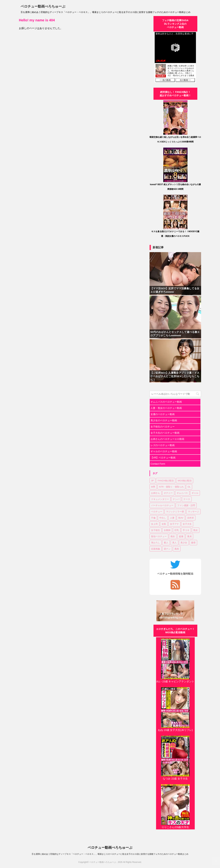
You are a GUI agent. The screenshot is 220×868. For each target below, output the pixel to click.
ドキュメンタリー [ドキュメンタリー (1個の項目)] (160, 499)
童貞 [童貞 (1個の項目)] (189, 536)
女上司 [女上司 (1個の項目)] (154, 524)
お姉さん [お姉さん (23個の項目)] (156, 493)
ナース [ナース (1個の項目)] (187, 499)
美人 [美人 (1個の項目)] (174, 543)
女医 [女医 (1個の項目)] (164, 524)
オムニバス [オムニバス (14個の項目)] (182, 493)
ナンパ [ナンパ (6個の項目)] (176, 499)
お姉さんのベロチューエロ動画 (167, 439)
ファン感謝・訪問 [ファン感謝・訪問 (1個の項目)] (186, 505)
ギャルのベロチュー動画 (164, 451)
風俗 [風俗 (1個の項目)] (177, 549)
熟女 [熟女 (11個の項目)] (196, 530)
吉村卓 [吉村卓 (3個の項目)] (191, 518)
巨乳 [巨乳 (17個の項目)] (177, 530)
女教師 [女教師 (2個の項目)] (167, 530)
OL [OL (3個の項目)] (189, 487)
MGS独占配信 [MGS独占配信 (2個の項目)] (185, 481)
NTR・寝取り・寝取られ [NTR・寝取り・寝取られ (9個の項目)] (171, 487)
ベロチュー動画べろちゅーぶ (43, 6)
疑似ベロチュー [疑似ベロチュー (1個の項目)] (159, 536)
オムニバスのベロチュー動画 (166, 402)
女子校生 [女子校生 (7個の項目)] (156, 530)
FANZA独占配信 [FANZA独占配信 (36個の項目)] (166, 481)
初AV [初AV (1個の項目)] (181, 518)
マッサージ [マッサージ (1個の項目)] (193, 512)
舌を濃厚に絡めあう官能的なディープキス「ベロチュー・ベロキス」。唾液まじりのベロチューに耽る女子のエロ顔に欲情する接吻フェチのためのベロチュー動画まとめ (110, 854)
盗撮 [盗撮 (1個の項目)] (181, 536)
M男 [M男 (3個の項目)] (153, 487)
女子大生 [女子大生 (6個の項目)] (187, 524)
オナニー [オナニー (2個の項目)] (168, 493)
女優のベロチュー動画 (163, 414)
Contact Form (158, 464)
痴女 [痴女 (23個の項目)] (173, 536)
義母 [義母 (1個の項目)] (193, 543)
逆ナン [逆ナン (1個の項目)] (167, 549)
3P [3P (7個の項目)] (152, 481)
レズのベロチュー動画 (163, 445)
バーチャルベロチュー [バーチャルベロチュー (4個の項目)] (162, 505)
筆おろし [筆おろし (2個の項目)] (156, 543)
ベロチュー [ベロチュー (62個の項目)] (157, 512)
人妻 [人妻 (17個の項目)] (172, 518)
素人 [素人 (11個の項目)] (166, 543)
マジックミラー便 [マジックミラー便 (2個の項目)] (175, 512)
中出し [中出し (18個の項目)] (163, 518)
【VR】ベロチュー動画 (163, 458)
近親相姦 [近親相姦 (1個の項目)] (156, 549)
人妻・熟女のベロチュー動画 (166, 408)
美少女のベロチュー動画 (164, 420)
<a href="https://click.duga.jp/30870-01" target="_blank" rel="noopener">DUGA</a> (175, 57)
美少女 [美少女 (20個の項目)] (184, 543)
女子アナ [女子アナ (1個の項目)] (174, 524)
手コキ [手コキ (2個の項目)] (186, 530)
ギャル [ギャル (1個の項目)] (195, 493)
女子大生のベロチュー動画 (165, 433)
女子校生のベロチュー (163, 427)
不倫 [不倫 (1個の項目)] (153, 518)
